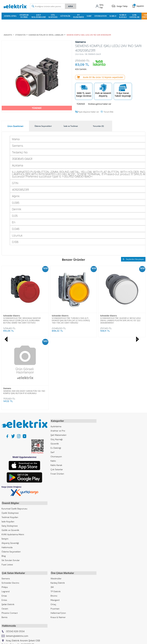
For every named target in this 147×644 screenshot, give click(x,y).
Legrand (6, 517)
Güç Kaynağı (53, 16)
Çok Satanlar (134, 16)
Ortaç (53, 530)
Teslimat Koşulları (10, 444)
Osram (5, 535)
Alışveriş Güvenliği (10, 469)
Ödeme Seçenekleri (11, 478)
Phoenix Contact (10, 539)
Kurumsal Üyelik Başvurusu (14, 435)
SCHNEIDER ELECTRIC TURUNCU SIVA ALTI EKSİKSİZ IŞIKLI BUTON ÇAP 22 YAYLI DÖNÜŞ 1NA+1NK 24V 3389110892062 (22, 320)
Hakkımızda (7, 474)
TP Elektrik (56, 517)
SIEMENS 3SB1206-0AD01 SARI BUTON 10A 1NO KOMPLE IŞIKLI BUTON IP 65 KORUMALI (121, 319)
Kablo (113, 16)
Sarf (89, 16)
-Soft (57, 640)
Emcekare (6, 606)
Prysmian (55, 535)
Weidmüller (56, 504)
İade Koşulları (8, 448)
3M (52, 513)
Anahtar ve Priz (24, 16)
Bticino (54, 522)
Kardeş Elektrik (58, 509)
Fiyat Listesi (7, 491)
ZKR (3, 601)
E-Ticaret (64, 640)
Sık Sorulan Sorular (11, 487)
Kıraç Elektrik (8, 584)
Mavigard (55, 526)
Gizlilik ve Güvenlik (10, 457)
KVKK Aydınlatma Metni (13, 461)
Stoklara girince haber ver (100, 104)
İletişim (5, 465)
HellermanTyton (58, 539)
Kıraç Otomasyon (10, 593)
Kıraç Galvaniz (8, 597)
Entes (4, 526)
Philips (5, 513)
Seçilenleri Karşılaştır (133, 259)
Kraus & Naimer (58, 543)
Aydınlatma (10, 16)
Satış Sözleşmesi (10, 452)
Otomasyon (101, 16)
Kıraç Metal (7, 588)
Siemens (104, 316)
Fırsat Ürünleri (57, 401)
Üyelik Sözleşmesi (10, 439)
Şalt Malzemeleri (39, 16)
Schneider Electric (12, 316)
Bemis (4, 543)
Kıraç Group (7, 580)
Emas (4, 522)
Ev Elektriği (79, 16)
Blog (4, 482)
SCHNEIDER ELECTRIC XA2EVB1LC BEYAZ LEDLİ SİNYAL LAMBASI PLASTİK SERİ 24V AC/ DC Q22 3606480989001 (72, 320)
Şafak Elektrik (8, 530)
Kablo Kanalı (123, 16)
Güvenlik (65, 16)
